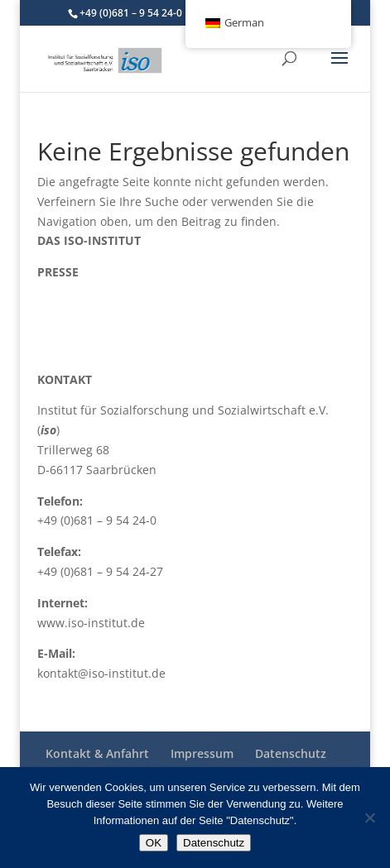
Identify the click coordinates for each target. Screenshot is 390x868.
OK (154, 843)
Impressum (202, 753)
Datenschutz (291, 753)
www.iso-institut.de (91, 623)
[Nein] (369, 818)
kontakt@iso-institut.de (101, 673)
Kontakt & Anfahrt (97, 753)
